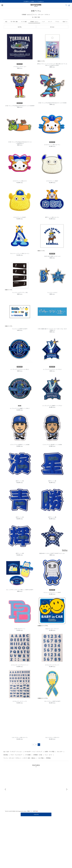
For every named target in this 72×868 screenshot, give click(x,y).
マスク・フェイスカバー (16, 755)
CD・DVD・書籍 (14, 22)
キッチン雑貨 (24, 22)
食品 (6, 22)
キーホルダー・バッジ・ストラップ (33, 752)
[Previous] (1, 1)
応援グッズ (65, 22)
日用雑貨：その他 (38, 755)
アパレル (57, 22)
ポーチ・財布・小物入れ (29, 758)
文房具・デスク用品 (50, 752)
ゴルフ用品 (41, 758)
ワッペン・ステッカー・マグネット (12, 758)
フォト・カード (48, 755)
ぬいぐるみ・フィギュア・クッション (13, 752)
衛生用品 (6, 755)
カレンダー (60, 752)
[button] (20, 27)
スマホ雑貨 (28, 755)
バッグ (43, 22)
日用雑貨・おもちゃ (34, 22)
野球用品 (48, 758)
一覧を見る (36, 814)
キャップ (50, 22)
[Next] (71, 1)
